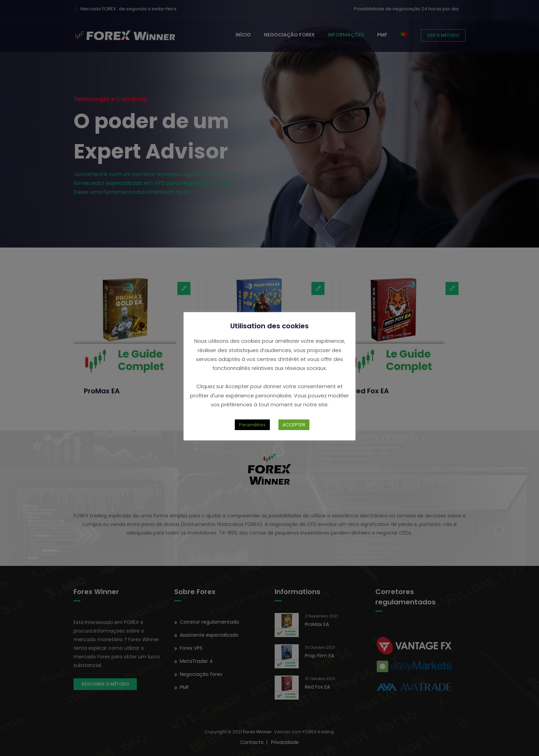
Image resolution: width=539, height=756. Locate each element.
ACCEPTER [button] (294, 425)
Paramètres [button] (252, 425)
